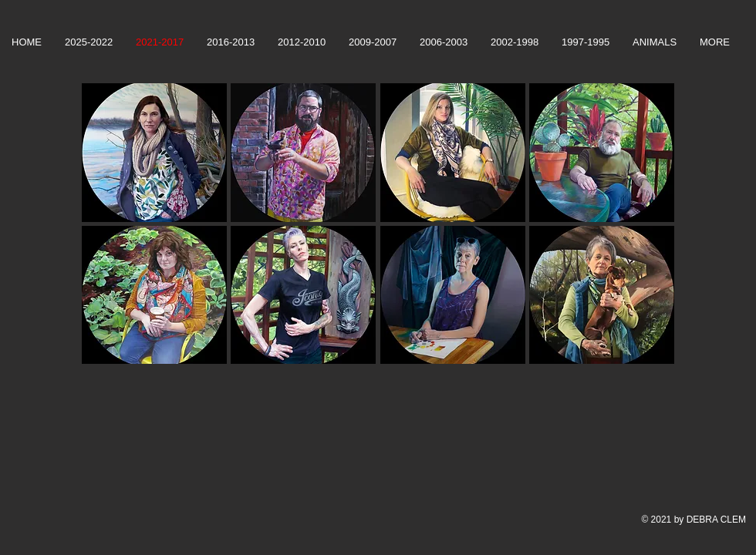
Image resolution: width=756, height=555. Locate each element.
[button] (154, 153)
